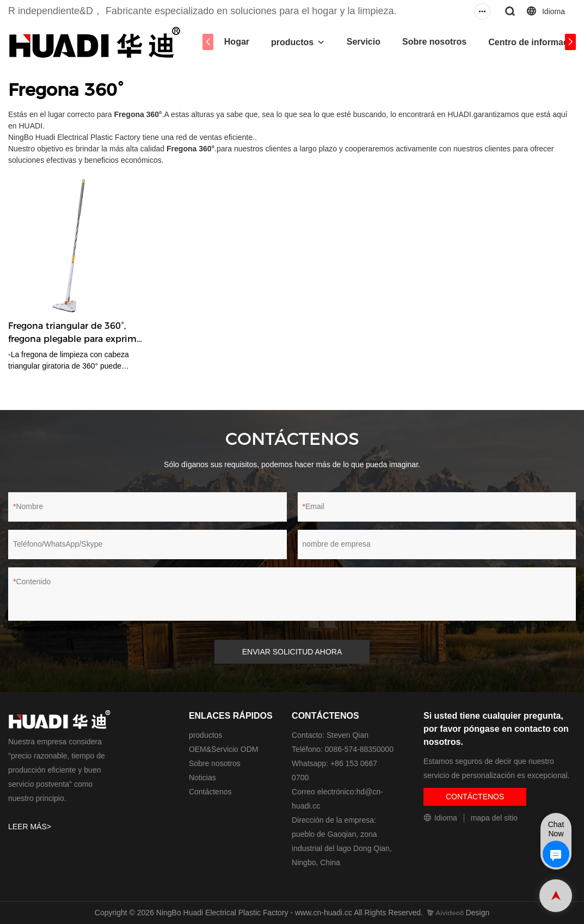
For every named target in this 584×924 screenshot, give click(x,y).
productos (292, 42)
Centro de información (535, 42)
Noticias (202, 778)
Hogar (237, 42)
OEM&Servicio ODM (224, 749)
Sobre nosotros (434, 42)
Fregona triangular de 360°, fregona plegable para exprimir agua (75, 333)
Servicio (364, 42)
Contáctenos (210, 792)
